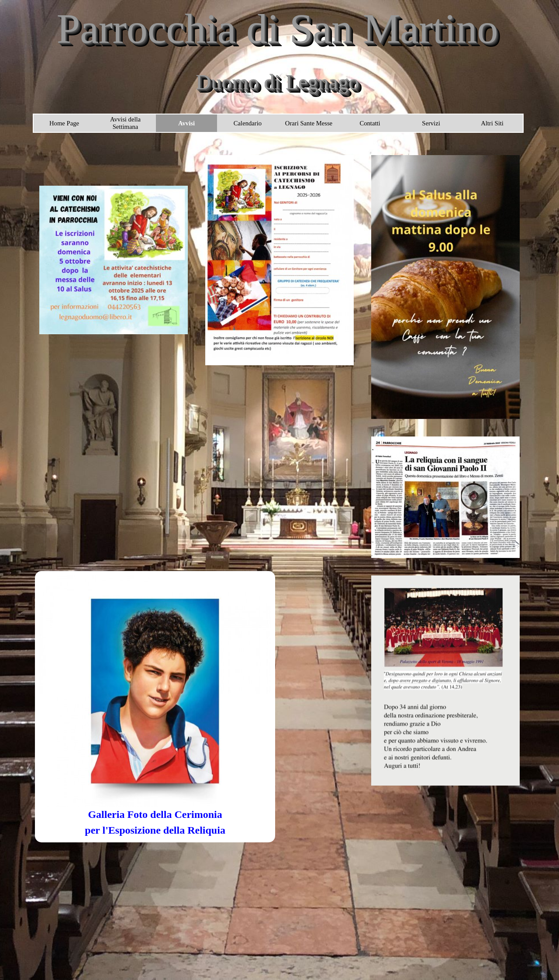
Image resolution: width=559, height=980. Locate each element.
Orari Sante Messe (309, 123)
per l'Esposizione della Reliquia (155, 830)
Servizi (431, 123)
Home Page (64, 123)
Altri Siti (492, 123)
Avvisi (186, 123)
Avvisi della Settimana (125, 123)
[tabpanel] (155, 822)
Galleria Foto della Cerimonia (155, 814)
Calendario (248, 123)
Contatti (370, 123)
